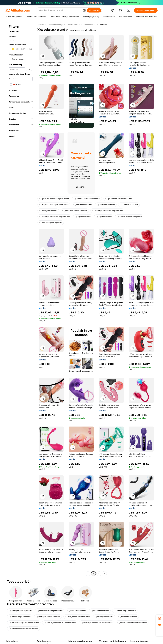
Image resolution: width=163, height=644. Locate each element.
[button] (84, 10)
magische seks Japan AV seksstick (54, 205)
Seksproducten (73, 25)
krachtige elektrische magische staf (107, 211)
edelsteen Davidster (83, 205)
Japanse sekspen (83, 217)
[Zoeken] (94, 10)
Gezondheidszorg (55, 25)
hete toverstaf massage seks (129, 217)
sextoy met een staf (129, 205)
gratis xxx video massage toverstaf (54, 199)
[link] (159, 618)
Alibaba (41, 25)
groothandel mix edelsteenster (87, 199)
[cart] (121, 11)
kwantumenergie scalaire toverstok (24, 623)
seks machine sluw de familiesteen (132, 623)
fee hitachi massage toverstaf (50, 611)
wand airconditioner (77, 611)
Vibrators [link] (103, 25)
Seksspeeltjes (90, 25)
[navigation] (21, 300)
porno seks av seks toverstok (75, 211)
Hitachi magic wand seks (125, 611)
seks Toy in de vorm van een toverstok (60, 623)
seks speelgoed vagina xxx (51, 223)
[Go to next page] (104, 574)
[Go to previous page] (88, 574)
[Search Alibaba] (60, 10)
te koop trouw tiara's (104, 617)
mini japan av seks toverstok (48, 617)
